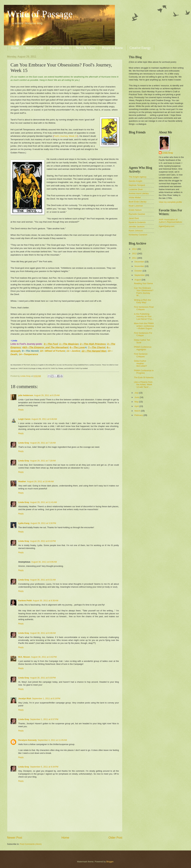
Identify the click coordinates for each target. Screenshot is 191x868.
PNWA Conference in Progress (144, 372)
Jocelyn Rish (25, 698)
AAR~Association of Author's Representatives (170, 221)
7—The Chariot (97, 347)
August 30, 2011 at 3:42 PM (44, 657)
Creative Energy (140, 48)
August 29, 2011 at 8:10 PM (43, 541)
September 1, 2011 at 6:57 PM (44, 719)
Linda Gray (24, 443)
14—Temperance (28, 354)
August (138, 280)
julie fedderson (26, 395)
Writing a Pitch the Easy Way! (142, 301)
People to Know (113, 48)
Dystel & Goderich (137, 222)
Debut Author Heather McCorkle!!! (141, 363)
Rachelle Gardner (137, 214)
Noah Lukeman (136, 206)
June (137, 397)
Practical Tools (59, 48)
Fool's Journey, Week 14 (66, 136)
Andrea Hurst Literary (139, 193)
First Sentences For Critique (143, 334)
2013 (135, 249)
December (140, 262)
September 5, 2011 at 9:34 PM (44, 767)
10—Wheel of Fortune (52, 351)
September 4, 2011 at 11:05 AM (52, 740)
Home (15, 48)
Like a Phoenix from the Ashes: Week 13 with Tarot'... (143, 385)
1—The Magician (69, 344)
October (139, 271)
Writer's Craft (34, 48)
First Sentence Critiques (141, 355)
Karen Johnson (136, 231)
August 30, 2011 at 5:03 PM (43, 678)
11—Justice (73, 351)
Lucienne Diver (136, 189)
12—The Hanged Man (94, 351)
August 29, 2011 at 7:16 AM (43, 443)
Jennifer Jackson (137, 227)
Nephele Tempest (137, 185)
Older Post (115, 838)
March (138, 411)
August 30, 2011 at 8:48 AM (43, 633)
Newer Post (15, 838)
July (137, 393)
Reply (21, 410)
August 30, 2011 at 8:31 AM (43, 580)
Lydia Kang (24, 523)
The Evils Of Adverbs (144, 377)
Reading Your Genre (144, 283)
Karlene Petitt (25, 601)
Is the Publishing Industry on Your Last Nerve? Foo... (144, 316)
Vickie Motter (135, 197)
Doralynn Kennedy (28, 740)
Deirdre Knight (136, 181)
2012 (135, 254)
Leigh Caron (24, 419)
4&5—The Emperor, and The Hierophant (45, 347)
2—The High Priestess (93, 344)
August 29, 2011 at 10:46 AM (40, 481)
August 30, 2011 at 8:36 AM (46, 601)
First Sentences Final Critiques (144, 308)
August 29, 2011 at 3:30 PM (43, 523)
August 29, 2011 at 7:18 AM (43, 461)
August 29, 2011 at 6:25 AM (47, 395)
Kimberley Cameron (138, 235)
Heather (22, 481)
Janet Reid (134, 218)
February (139, 415)
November (140, 266)
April (137, 406)
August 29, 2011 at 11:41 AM (43, 502)
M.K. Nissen (24, 657)
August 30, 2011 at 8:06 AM (44, 562)
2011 (135, 258)
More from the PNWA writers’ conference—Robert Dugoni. (144, 326)
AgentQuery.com (167, 226)
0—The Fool (51, 344)
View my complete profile (170, 202)
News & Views (86, 48)
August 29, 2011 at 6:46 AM (44, 419)
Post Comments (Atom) (31, 844)
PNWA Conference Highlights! (143, 348)
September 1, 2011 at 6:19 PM (46, 698)
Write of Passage (40, 14)
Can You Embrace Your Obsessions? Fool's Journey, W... (144, 292)
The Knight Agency (138, 177)
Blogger (110, 862)
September (140, 275)
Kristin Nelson (135, 210)
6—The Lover (77, 347)
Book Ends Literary (138, 202)
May (137, 402)
